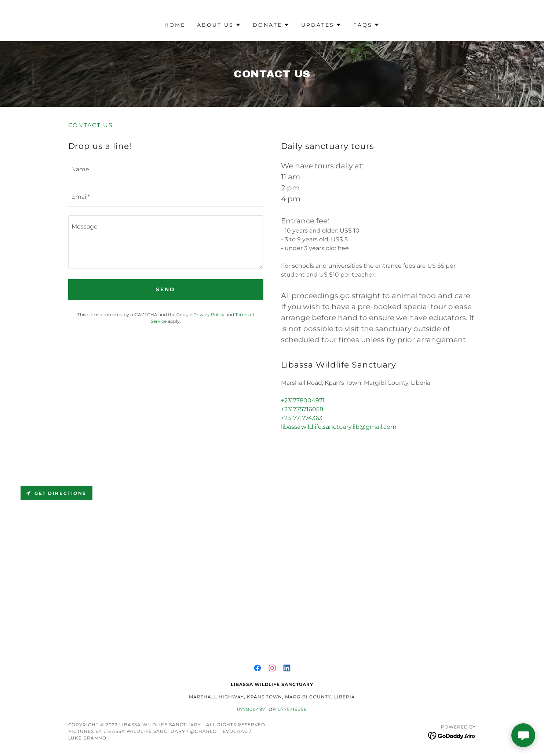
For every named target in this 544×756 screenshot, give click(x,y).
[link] (258, 668)
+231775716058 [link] (302, 409)
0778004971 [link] (252, 709)
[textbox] (166, 170)
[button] (219, 25)
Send (166, 289)
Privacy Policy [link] (209, 315)
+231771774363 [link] (302, 418)
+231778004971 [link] (303, 400)
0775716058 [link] (292, 709)
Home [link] (175, 25)
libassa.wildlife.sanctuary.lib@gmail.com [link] (339, 427)
